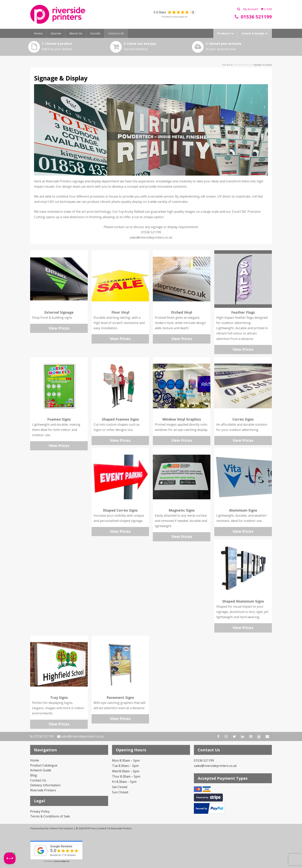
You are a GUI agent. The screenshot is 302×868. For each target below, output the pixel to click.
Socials (95, 33)
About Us (76, 33)
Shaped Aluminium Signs (243, 601)
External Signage (59, 312)
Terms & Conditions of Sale (50, 816)
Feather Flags (243, 312)
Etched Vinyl (182, 312)
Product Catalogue (44, 765)
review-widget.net (180, 17)
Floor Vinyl (120, 312)
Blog (34, 775)
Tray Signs (59, 697)
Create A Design (255, 33)
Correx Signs (243, 419)
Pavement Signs (120, 697)
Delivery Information (45, 785)
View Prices (59, 328)
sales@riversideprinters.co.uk (81, 736)
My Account (251, 9)
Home (38, 33)
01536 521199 (42, 736)
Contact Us (116, 33)
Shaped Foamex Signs (120, 419)
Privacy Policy (40, 811)
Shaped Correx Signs (120, 510)
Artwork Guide (41, 770)
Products (225, 33)
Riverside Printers (43, 790)
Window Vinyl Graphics (182, 419)
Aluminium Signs (243, 510)
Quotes (56, 33)
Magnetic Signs (182, 510)
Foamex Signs (59, 419)
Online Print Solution (61, 828)
